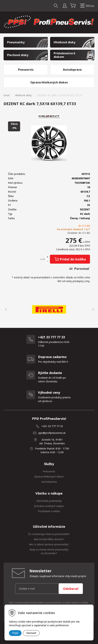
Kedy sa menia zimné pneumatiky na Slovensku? (49, 551)
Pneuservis (49, 471)
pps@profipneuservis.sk (52, 433)
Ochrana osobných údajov (49, 506)
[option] (49, 309)
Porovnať (79, 269)
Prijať (15, 633)
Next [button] (93, 309)
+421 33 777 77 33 (52, 426)
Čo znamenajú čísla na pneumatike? (49, 534)
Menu (87, 6)
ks (44, 259)
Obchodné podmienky (49, 501)
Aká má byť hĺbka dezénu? (49, 539)
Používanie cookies (49, 511)
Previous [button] (5, 309)
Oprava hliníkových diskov (49, 477)
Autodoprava (49, 482)
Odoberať (71, 589)
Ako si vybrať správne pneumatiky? (49, 544)
